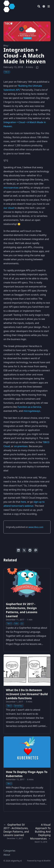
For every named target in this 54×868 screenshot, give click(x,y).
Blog (6, 45)
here (23, 502)
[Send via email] (36, 550)
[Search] (39, 6)
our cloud (9, 208)
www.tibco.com (36, 527)
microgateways (32, 411)
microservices (11, 188)
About (7, 855)
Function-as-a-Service (29, 407)
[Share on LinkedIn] (18, 550)
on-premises (21, 446)
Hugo (39, 861)
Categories (9, 851)
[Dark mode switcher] (44, 6)
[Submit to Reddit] (30, 550)
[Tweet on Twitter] (24, 550)
